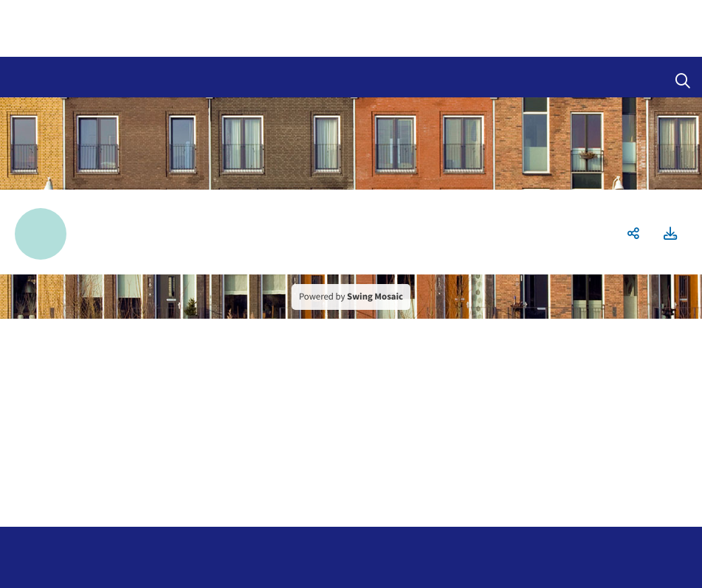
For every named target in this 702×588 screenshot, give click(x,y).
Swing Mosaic (375, 297)
